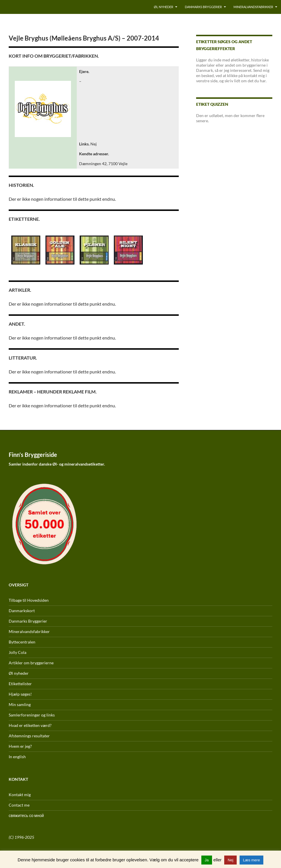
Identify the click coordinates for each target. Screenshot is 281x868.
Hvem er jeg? (20, 746)
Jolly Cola (18, 652)
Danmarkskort (22, 611)
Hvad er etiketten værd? (30, 725)
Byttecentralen (22, 642)
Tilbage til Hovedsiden (29, 600)
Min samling (20, 704)
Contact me (19, 805)
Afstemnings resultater (29, 736)
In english (17, 757)
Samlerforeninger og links (32, 715)
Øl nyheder (164, 7)
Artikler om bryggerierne (31, 663)
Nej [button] (231, 860)
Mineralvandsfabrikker (253, 7)
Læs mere (252, 860)
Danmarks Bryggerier (203, 7)
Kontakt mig (20, 795)
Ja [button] (207, 860)
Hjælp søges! (20, 694)
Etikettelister (20, 684)
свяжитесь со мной (26, 815)
